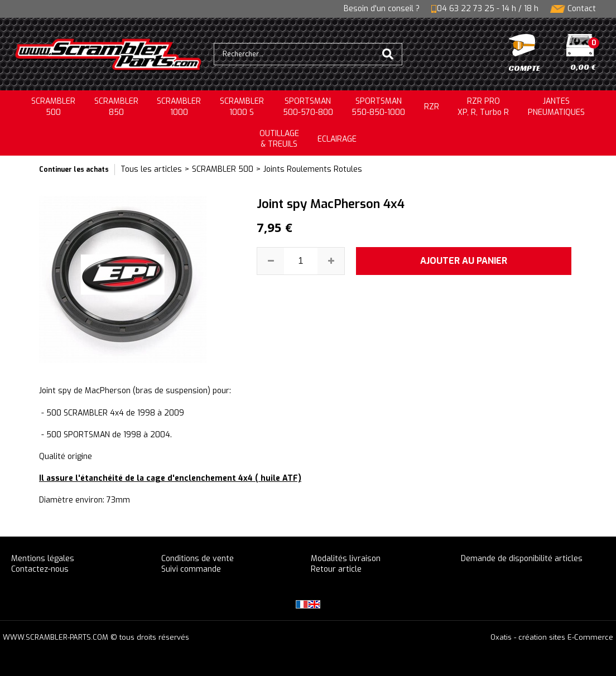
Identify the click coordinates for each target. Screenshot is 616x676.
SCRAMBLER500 (53, 107)
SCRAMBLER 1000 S (242, 107)
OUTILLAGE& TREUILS (279, 139)
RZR (432, 107)
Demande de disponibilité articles (522, 559)
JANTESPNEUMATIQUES (556, 107)
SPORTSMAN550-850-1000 (378, 107)
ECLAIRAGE (337, 139)
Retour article (336, 569)
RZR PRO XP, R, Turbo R (483, 107)
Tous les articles (151, 169)
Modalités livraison (346, 559)
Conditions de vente (198, 559)
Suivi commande (191, 569)
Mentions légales (43, 559)
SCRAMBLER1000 (179, 107)
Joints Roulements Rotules (313, 169)
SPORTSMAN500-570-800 (308, 107)
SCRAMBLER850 (116, 107)
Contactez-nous (40, 569)
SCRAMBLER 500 (223, 169)
